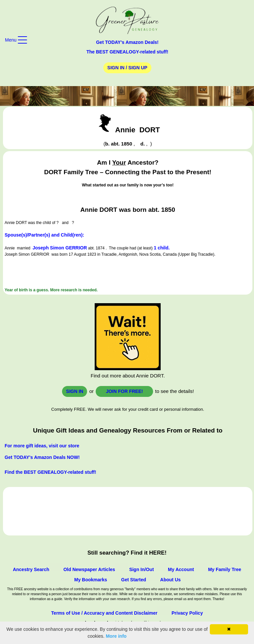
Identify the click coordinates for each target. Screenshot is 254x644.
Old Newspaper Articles (89, 569)
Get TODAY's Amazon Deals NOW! (42, 457)
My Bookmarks (91, 580)
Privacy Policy (187, 613)
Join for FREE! (124, 391)
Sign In (75, 391)
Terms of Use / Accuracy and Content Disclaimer (104, 613)
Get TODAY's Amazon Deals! (127, 42)
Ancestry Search (31, 569)
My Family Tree (225, 569)
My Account (181, 569)
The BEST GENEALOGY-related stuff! (127, 52)
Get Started (133, 580)
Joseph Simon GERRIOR (60, 248)
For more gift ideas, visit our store (42, 446)
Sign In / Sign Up (127, 68)
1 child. (162, 248)
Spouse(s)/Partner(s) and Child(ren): (44, 235)
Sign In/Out (142, 569)
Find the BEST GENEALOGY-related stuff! (50, 472)
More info (116, 636)
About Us (171, 580)
